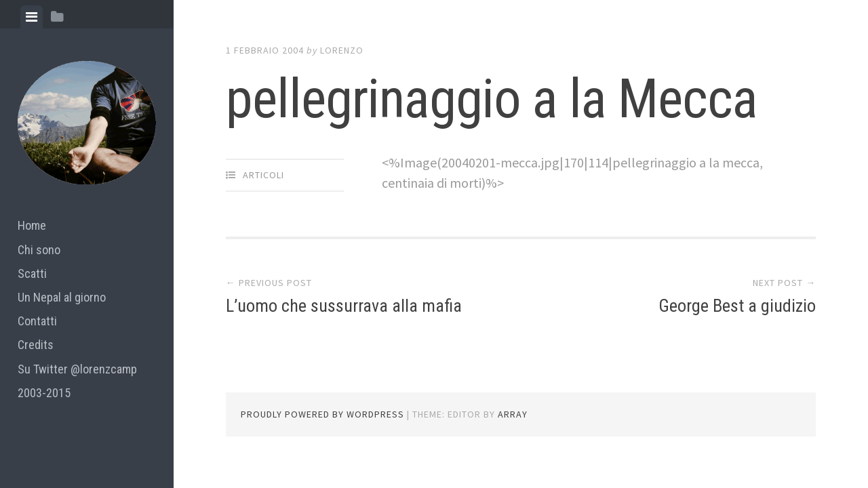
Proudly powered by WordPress (322, 414)
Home (32, 225)
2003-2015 (44, 393)
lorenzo (342, 50)
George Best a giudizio (737, 306)
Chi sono (39, 250)
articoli (263, 175)
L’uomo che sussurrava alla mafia (344, 306)
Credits (36, 345)
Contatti (37, 321)
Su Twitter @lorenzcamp (77, 369)
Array (513, 414)
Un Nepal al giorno (62, 297)
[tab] (32, 17)
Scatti (32, 273)
